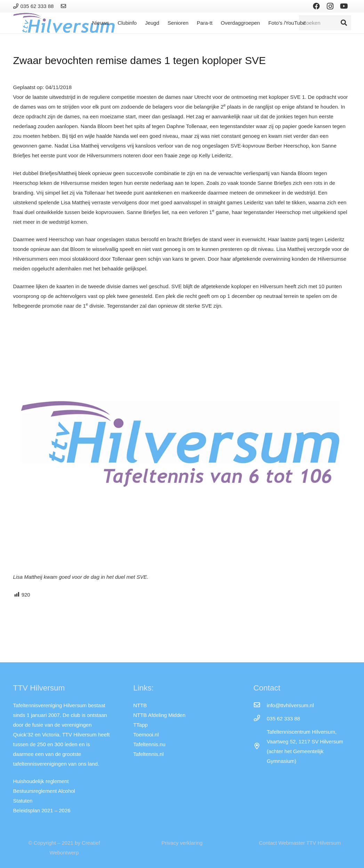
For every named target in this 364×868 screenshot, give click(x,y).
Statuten (23, 801)
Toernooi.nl (146, 735)
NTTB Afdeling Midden (159, 715)
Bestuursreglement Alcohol (44, 791)
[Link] (64, 6)
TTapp (140, 725)
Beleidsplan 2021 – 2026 (42, 810)
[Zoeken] (325, 23)
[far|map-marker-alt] (260, 747)
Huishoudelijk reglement (41, 781)
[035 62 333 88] (260, 719)
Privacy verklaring (182, 843)
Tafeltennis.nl (148, 754)
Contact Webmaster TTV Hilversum (300, 843)
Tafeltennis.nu (149, 744)
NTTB (140, 705)
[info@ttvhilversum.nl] (260, 705)
